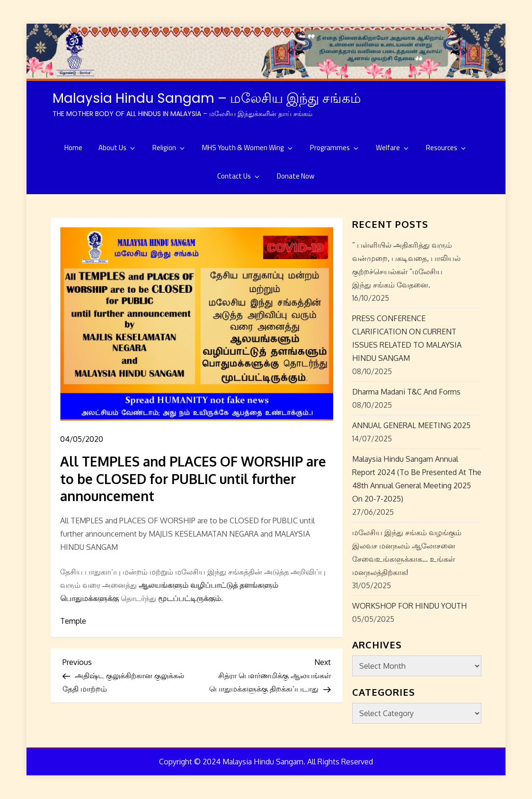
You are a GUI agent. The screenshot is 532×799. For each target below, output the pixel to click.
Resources (447, 148)
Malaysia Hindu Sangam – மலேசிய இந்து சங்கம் (207, 98)
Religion (169, 148)
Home (73, 148)
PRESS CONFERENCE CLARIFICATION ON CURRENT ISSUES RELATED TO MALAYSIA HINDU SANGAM (407, 338)
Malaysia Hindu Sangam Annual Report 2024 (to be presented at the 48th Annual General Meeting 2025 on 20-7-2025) (417, 479)
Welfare (393, 148)
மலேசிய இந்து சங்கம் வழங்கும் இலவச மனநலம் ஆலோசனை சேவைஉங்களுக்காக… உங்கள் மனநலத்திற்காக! (407, 552)
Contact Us (239, 176)
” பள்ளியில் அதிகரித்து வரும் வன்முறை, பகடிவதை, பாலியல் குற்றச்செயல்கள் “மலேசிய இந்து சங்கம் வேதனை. (406, 265)
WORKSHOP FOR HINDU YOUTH (409, 606)
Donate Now (296, 176)
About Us (117, 148)
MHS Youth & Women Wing (248, 148)
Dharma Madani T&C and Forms (406, 392)
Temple (73, 621)
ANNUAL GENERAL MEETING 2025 (411, 425)
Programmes (335, 148)
